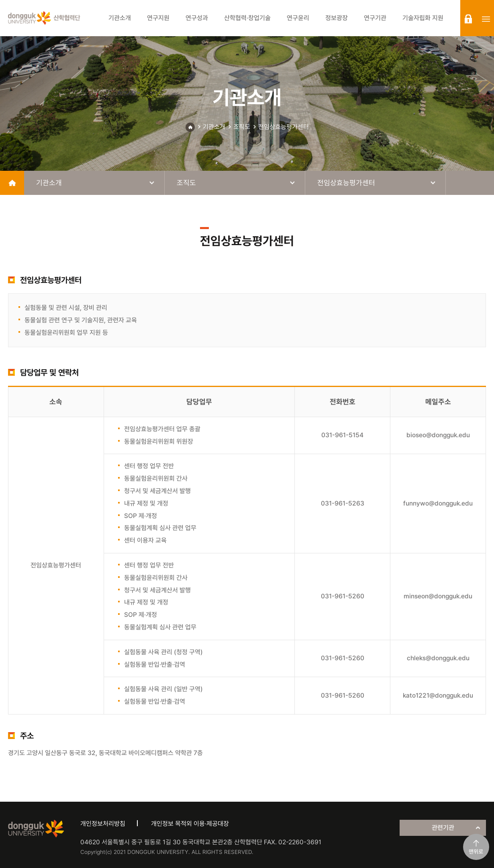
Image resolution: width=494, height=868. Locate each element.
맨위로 (476, 852)
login (468, 19)
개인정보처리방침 (103, 824)
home (12, 183)
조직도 (242, 127)
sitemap (486, 19)
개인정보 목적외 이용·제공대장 (190, 824)
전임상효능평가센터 (284, 127)
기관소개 (214, 127)
